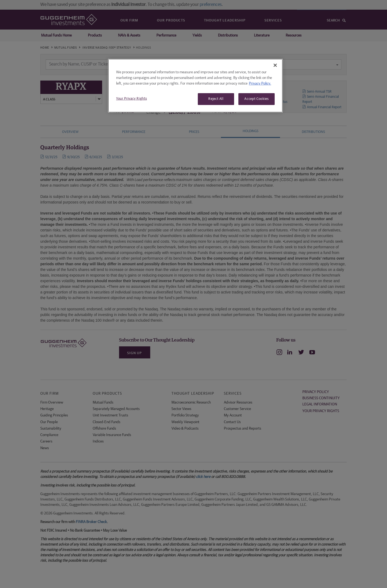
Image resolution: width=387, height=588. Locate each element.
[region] (195, 86)
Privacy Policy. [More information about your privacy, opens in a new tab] (260, 84)
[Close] (275, 65)
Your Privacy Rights (131, 99)
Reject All (216, 99)
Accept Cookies (256, 99)
